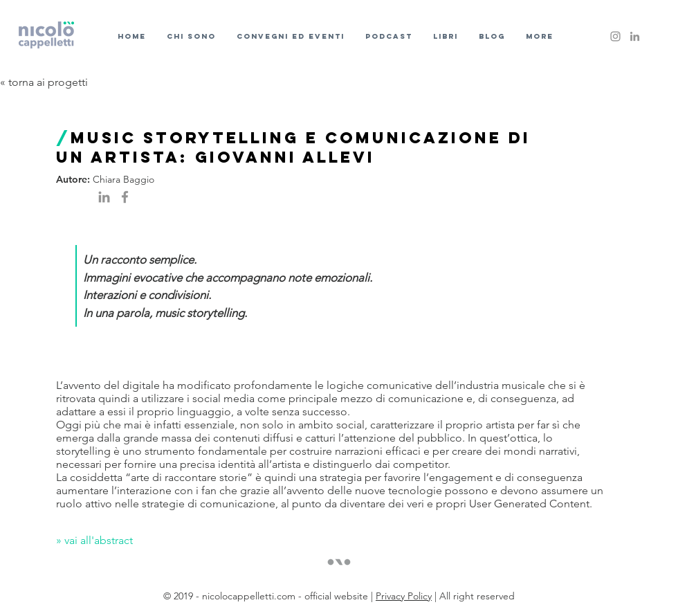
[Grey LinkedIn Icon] (635, 36)
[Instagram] (615, 36)
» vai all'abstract (96, 540)
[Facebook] (125, 197)
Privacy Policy (404, 596)
